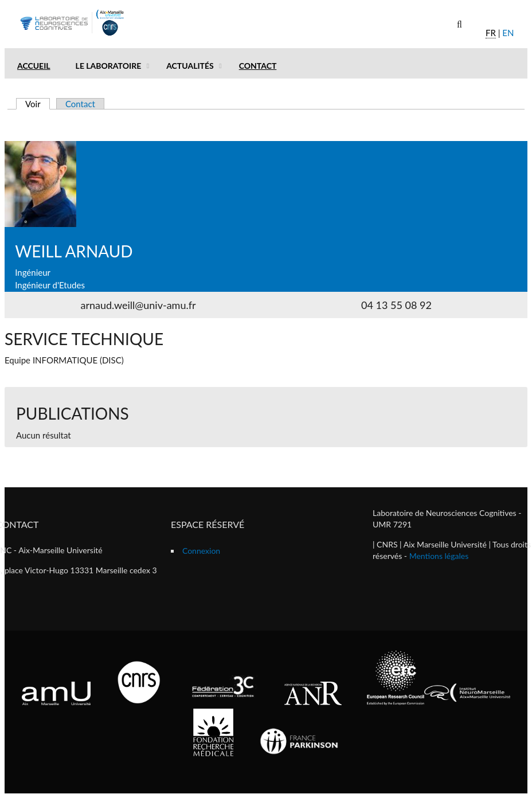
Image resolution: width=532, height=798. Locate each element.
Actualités (190, 66)
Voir (38, 104)
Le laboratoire (109, 66)
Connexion (201, 551)
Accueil (34, 66)
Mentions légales (439, 556)
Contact (258, 66)
